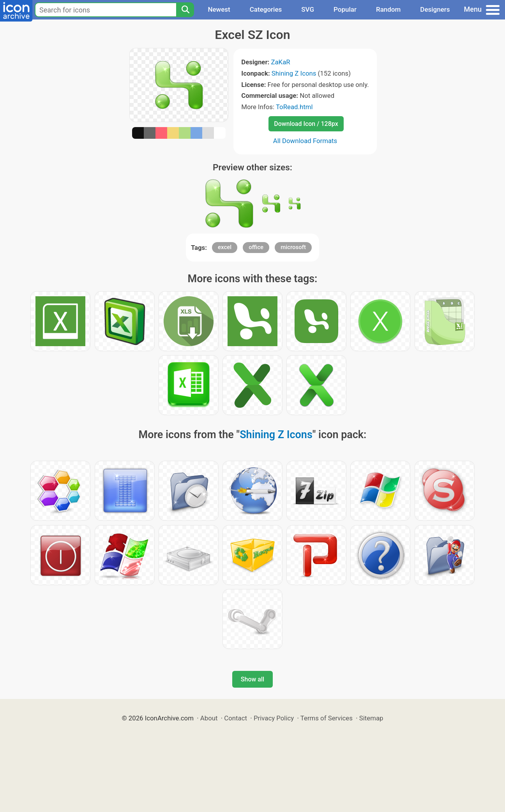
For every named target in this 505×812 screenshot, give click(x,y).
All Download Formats (305, 141)
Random (388, 9)
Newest (219, 9)
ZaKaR (280, 62)
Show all (252, 679)
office (256, 247)
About (209, 718)
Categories (266, 9)
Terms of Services (327, 718)
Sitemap (371, 718)
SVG (308, 9)
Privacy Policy (274, 718)
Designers (435, 9)
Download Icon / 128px (306, 124)
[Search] (185, 10)
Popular (345, 9)
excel (225, 247)
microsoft (293, 247)
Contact (236, 718)
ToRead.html (294, 107)
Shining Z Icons (294, 73)
